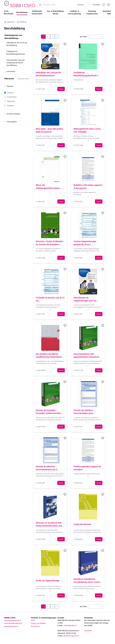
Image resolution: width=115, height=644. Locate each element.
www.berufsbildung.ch (13, 620)
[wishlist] (104, 5)
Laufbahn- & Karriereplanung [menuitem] (74, 12)
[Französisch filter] (5, 97)
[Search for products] (59, 5)
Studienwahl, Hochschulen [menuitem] (37, 12)
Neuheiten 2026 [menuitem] (107, 12)
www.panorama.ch (11, 626)
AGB (33, 620)
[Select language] (84, 5)
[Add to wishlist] (65, 44)
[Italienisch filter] (5, 101)
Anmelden (96, 5)
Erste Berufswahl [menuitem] (9, 12)
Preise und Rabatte (38, 623)
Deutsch (10, 93)
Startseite (9, 22)
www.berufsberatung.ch (13, 623)
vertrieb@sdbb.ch (70, 625)
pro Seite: (84, 37)
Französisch (12, 97)
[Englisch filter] (5, 106)
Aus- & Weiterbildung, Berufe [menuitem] (55, 12)
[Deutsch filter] (5, 93)
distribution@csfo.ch (71, 636)
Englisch (11, 106)
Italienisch (11, 101)
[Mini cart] (109, 5)
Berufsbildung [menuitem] (22, 12)
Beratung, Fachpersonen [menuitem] (92, 12)
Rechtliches (35, 626)
